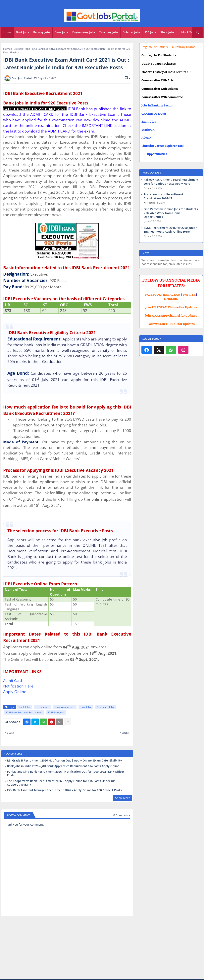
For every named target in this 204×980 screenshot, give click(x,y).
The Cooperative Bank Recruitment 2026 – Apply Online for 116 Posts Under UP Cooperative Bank (61, 783)
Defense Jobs (131, 32)
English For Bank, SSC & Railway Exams (168, 47)
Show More (123, 798)
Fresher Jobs (43, 707)
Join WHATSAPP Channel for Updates (171, 316)
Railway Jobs (42, 32)
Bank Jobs (61, 32)
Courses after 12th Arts (157, 80)
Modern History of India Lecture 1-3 (166, 72)
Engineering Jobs (84, 32)
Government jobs (65, 707)
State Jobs (167, 32)
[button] (197, 32)
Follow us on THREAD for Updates (171, 324)
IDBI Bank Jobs (21, 49)
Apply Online (15, 692)
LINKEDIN (171, 299)
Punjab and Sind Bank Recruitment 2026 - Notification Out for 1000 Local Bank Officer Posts (66, 773)
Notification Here (18, 686)
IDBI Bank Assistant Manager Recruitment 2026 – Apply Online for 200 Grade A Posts (64, 790)
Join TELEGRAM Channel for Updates (171, 307)
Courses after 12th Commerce (162, 97)
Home (7, 32)
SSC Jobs (150, 32)
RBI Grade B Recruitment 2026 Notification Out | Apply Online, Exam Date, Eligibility (64, 761)
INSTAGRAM (172, 295)
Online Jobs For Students (159, 55)
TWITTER (189, 295)
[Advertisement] (102, 948)
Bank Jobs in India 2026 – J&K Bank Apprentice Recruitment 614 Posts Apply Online (63, 766)
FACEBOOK (153, 295)
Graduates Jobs (105, 707)
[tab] (7, 32)
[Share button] (68, 722)
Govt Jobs (22, 32)
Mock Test (188, 32)
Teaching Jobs (109, 32)
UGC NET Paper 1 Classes (159, 64)
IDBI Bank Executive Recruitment (24, 712)
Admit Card (13, 681)
